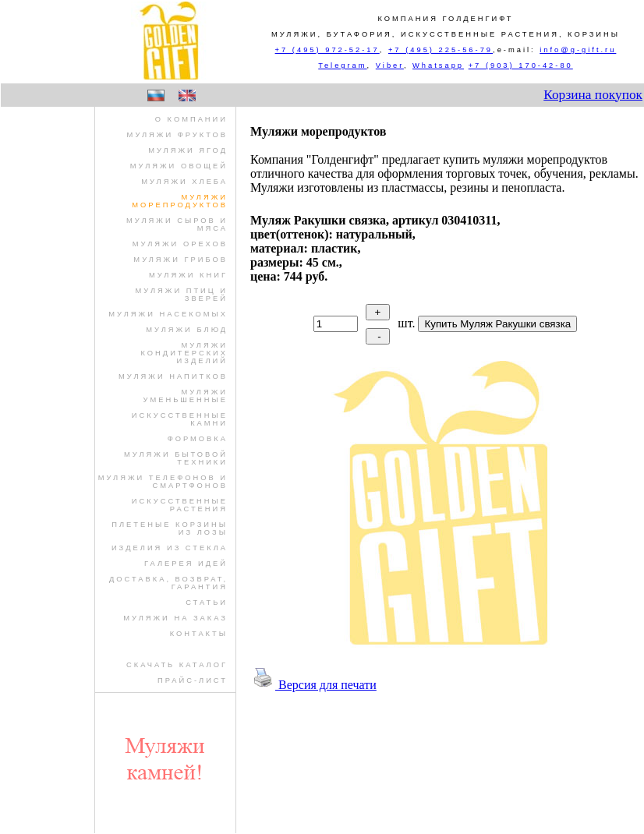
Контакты (199, 634)
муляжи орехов (180, 244)
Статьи (207, 603)
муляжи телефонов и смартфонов (163, 482)
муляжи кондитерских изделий (184, 353)
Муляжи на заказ (175, 618)
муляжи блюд (187, 330)
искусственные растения (180, 505)
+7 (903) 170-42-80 (521, 65)
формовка (198, 439)
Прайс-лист (193, 680)
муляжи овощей (179, 166)
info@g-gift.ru (578, 50)
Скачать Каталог (177, 665)
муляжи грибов (180, 260)
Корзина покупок (593, 95)
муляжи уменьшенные (186, 396)
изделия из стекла (170, 548)
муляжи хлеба (184, 182)
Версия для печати (313, 685)
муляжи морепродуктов (180, 201)
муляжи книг (188, 275)
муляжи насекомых (168, 314)
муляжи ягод (188, 150)
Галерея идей (186, 564)
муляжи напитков (173, 376)
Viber (390, 65)
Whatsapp (438, 65)
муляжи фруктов (177, 135)
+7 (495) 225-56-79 (441, 50)
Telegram (342, 65)
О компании (191, 119)
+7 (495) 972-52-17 (327, 50)
